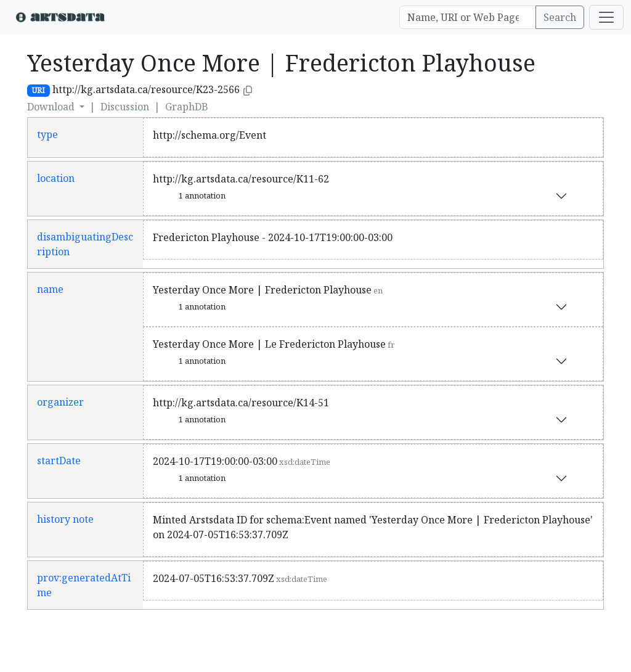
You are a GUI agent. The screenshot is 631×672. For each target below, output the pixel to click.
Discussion (125, 107)
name (50, 289)
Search (560, 17)
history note (65, 519)
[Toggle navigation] (606, 17)
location (56, 178)
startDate (59, 461)
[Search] (468, 17)
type (47, 134)
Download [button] (52, 107)
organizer (60, 402)
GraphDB (187, 107)
